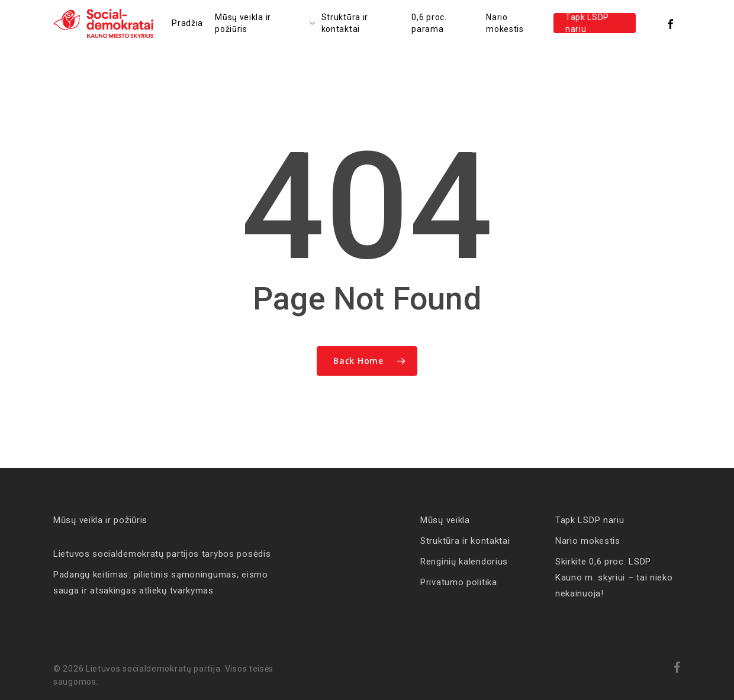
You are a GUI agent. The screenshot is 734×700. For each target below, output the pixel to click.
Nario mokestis (588, 541)
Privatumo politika (459, 582)
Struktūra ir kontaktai (465, 541)
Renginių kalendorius (464, 562)
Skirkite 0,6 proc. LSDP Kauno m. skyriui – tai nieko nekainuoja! (614, 578)
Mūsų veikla (445, 520)
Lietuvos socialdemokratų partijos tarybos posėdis (162, 554)
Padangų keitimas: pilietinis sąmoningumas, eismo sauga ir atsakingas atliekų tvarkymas (161, 583)
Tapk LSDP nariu (590, 520)
